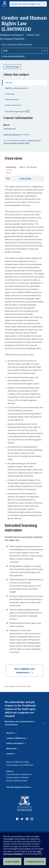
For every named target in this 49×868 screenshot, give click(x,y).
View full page (12, 67)
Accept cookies (12, 862)
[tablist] (28, 4)
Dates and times (12, 99)
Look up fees (25, 178)
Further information (13, 105)
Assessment (10, 94)
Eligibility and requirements (16, 88)
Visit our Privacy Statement (22, 853)
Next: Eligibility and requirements (24, 671)
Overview (9, 83)
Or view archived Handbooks (13, 56)
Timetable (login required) (20, 113)
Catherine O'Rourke (11, 135)
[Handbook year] (24, 51)
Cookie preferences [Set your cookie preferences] (35, 862)
